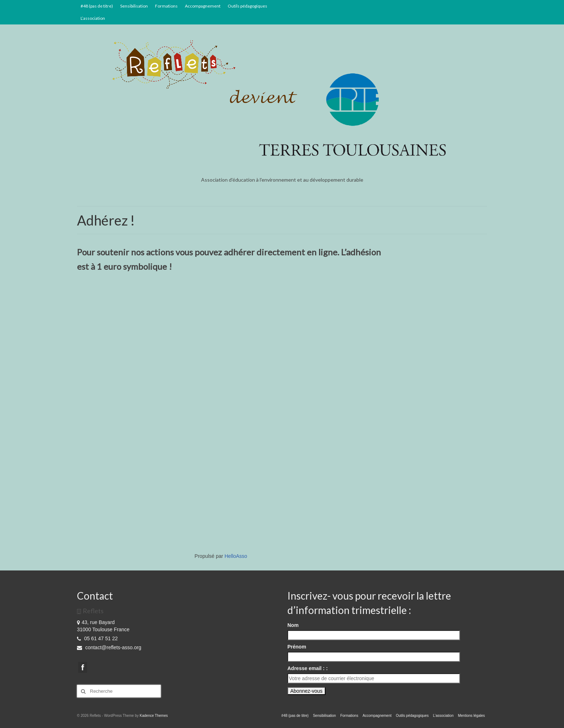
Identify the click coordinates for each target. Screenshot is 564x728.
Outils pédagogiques (247, 6)
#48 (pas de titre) (97, 6)
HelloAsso (236, 556)
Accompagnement (203, 6)
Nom (293, 625)
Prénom (297, 647)
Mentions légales (471, 716)
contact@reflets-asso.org (109, 647)
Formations (166, 6)
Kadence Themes (154, 716)
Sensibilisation (134, 6)
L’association (93, 18)
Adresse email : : (308, 668)
